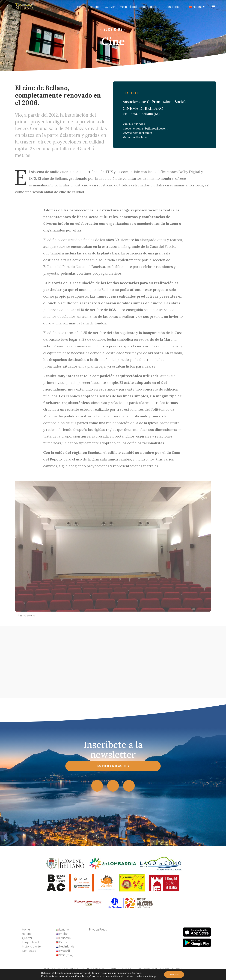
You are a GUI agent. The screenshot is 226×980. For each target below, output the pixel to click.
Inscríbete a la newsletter (113, 766)
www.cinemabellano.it (138, 133)
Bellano (95, 7)
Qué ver (110, 7)
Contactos (172, 7)
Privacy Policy (98, 929)
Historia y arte (151, 7)
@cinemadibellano (135, 137)
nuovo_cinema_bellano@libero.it (145, 128)
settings (151, 976)
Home (81, 7)
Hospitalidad (128, 7)
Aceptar (174, 975)
